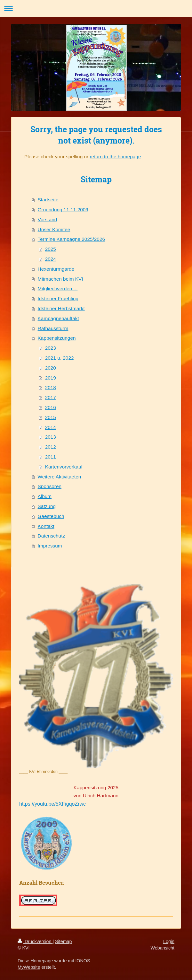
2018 (51, 387)
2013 (51, 437)
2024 (51, 259)
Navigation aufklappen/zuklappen (96, 9)
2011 (51, 457)
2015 (51, 417)
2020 (51, 368)
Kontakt (46, 526)
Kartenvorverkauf (64, 467)
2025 (51, 249)
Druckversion (35, 941)
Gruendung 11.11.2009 (63, 210)
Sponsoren (50, 486)
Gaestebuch (51, 516)
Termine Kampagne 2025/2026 (72, 239)
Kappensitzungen (57, 338)
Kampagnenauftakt (58, 318)
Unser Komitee (54, 229)
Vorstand (48, 219)
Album (45, 496)
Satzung (47, 506)
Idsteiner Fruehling (58, 298)
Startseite (48, 200)
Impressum (50, 546)
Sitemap (63, 941)
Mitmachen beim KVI (60, 279)
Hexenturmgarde (56, 269)
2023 (51, 348)
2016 (51, 407)
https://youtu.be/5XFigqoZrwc (52, 804)
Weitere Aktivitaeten (60, 477)
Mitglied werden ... (58, 289)
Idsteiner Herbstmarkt (61, 308)
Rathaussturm (53, 328)
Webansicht (163, 948)
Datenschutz (52, 536)
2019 (51, 378)
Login (169, 941)
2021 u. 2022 (60, 358)
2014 (51, 427)
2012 (51, 447)
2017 (51, 397)
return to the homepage (115, 157)
